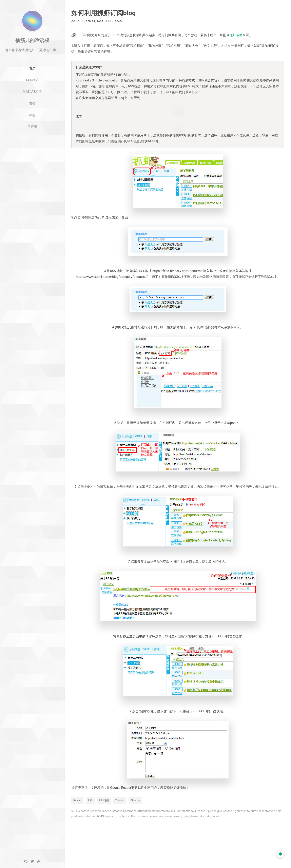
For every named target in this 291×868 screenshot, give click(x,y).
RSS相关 (32, 89)
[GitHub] (26, 861)
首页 (32, 77)
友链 (32, 112)
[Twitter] (32, 861)
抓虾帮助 (236, 35)
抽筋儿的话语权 (32, 49)
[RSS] (39, 861)
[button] (280, 854)
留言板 (32, 136)
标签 (32, 124)
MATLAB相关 (32, 100)
